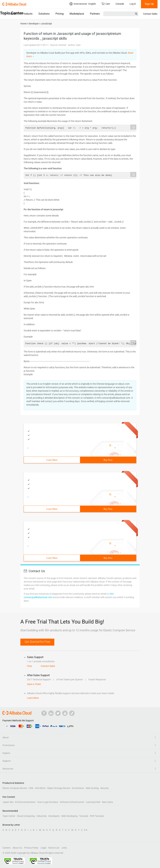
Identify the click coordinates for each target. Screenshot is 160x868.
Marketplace (77, 14)
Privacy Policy (31, 848)
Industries (42, 816)
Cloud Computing (26, 816)
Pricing (60, 14)
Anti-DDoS (40, 788)
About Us (17, 848)
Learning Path (93, 802)
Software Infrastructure (72, 802)
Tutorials (84, 816)
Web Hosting (92, 788)
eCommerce (78, 788)
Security (105, 788)
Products (27, 14)
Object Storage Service (59, 788)
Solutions (44, 14)
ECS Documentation (25, 802)
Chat (29, 666)
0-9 (86, 830)
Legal (43, 848)
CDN (31, 788)
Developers (54, 816)
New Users (107, 802)
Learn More (52, 460)
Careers (6, 848)
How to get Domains (48, 802)
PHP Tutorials (97, 816)
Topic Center (9, 816)
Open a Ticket (34, 684)
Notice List (54, 848)
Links (64, 848)
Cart (106, 4)
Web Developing (69, 816)
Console (120, 4)
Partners (95, 14)
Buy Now (108, 460)
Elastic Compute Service (15, 788)
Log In (133, 4)
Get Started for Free (37, 642)
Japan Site (8, 802)
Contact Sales (150, 14)
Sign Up (149, 4)
